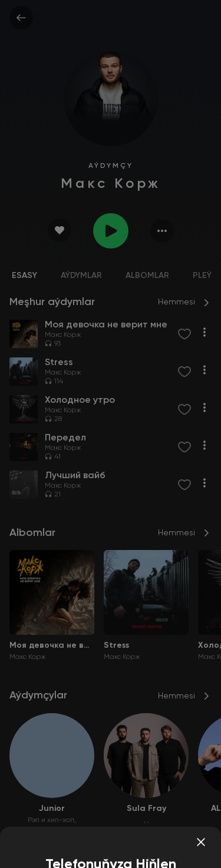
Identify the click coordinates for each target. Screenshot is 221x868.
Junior (52, 809)
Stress (116, 645)
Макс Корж (63, 335)
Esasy (24, 276)
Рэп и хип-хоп (51, 820)
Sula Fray (146, 809)
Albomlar (147, 276)
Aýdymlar (81, 276)
